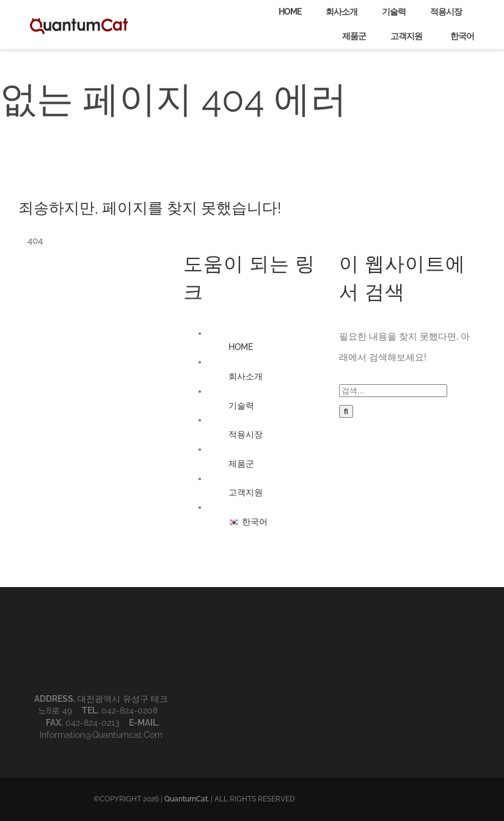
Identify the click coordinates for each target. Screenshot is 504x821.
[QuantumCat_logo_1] (79, 22)
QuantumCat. (187, 799)
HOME (241, 347)
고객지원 (246, 492)
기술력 (241, 406)
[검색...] (393, 391)
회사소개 (246, 376)
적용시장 (246, 434)
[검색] (346, 411)
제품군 (241, 464)
